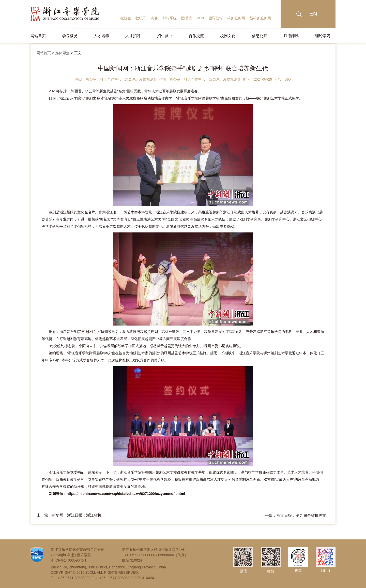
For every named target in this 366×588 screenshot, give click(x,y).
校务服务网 (236, 18)
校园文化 (228, 36)
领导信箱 (216, 18)
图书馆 (187, 18)
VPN (200, 18)
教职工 (141, 18)
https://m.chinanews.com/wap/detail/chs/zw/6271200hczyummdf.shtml (126, 494)
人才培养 (101, 36)
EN (313, 14)
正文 (78, 53)
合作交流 (196, 36)
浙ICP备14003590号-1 (69, 560)
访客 (154, 18)
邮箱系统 (170, 18)
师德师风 (291, 36)
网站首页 (38, 36)
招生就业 (165, 36)
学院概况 (70, 36)
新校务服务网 (260, 18)
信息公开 (260, 36)
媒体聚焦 (63, 53)
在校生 (126, 18)
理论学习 (323, 36)
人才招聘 (133, 36)
